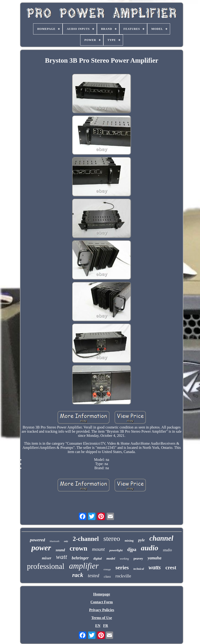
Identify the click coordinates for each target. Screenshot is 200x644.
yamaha (154, 558)
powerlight (116, 550)
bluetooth (54, 541)
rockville (123, 576)
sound (60, 550)
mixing (129, 541)
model (111, 558)
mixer (47, 558)
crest (171, 568)
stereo (112, 538)
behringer (80, 558)
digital (98, 559)
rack (78, 575)
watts (155, 567)
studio (167, 550)
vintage (107, 569)
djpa (132, 549)
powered (37, 540)
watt (61, 557)
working (124, 559)
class (107, 576)
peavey (138, 559)
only (66, 541)
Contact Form (102, 602)
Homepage (102, 594)
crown (78, 548)
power (41, 548)
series (122, 567)
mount (98, 549)
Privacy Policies (102, 610)
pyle (141, 540)
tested (94, 576)
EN (98, 626)
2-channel (86, 539)
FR (106, 626)
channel (161, 538)
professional (46, 566)
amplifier (84, 566)
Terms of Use (102, 618)
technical (139, 569)
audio (150, 548)
